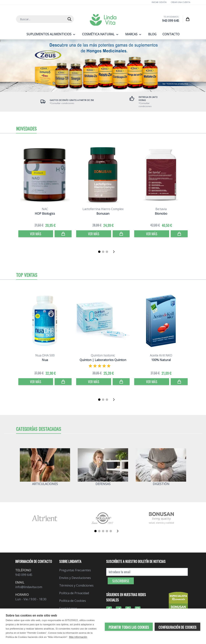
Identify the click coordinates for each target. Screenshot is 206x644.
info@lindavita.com (29, 587)
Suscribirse (121, 581)
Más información (78, 637)
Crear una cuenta (180, 2)
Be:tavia (161, 209)
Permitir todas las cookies (129, 627)
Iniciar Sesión (159, 2)
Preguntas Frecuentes (75, 570)
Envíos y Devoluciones (75, 578)
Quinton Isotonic (103, 355)
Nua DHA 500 (45, 355)
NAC (45, 209)
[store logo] (103, 20)
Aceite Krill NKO (161, 355)
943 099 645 (171, 21)
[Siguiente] (115, 252)
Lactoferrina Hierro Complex (103, 209)
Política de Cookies (73, 601)
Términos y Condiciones (76, 585)
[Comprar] (63, 234)
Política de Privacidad (74, 593)
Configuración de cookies (177, 627)
